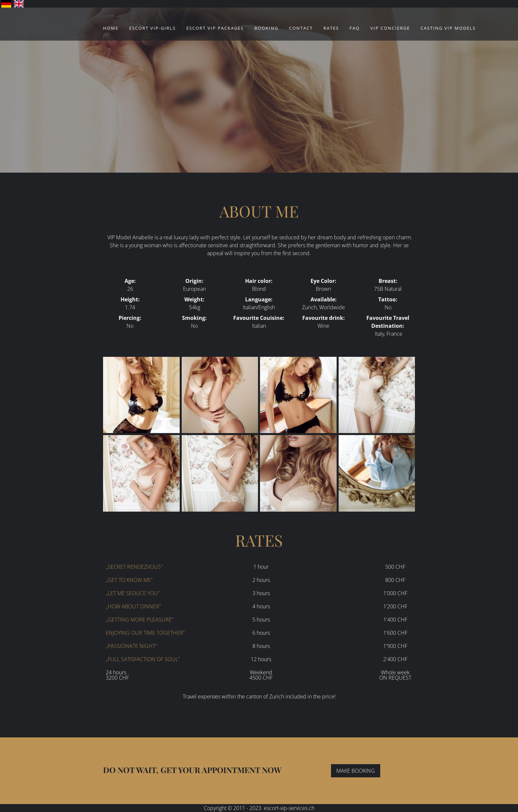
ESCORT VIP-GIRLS (152, 28)
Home (111, 28)
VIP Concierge (390, 28)
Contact (301, 28)
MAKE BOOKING (356, 771)
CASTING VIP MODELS (448, 28)
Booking (266, 28)
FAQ (355, 28)
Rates (331, 28)
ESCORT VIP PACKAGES (215, 28)
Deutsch (6, 4)
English (19, 4)
